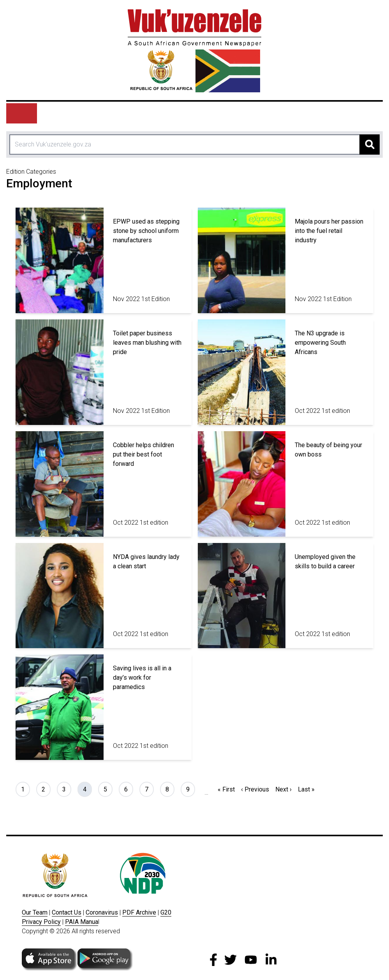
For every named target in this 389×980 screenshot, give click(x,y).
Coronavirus (102, 912)
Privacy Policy (41, 922)
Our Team (35, 912)
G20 (166, 912)
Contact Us (67, 912)
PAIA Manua (82, 922)
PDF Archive (139, 912)
